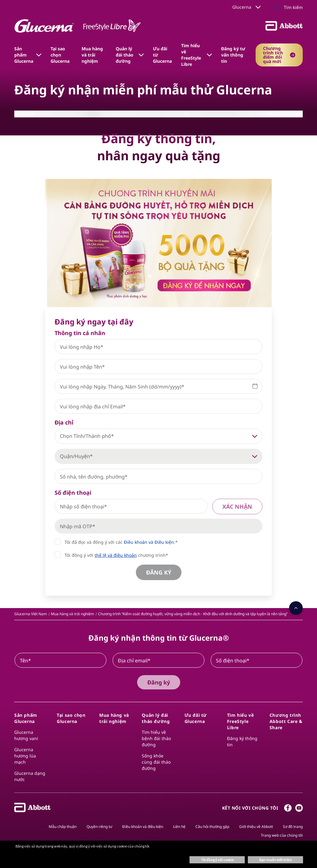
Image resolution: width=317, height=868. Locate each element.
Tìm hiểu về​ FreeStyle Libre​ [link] (191, 55)
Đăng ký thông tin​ (242, 741)
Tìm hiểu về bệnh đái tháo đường (156, 738)
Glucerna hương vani (26, 735)
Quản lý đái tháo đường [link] (125, 55)
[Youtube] (299, 809)
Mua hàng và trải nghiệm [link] (92, 55)
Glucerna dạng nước (30, 776)
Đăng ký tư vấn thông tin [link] (233, 55)
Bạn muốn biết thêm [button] (276, 860)
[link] (31, 614)
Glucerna (246, 7)
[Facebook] (288, 809)
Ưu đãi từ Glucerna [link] (162, 55)
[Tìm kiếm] (277, 8)
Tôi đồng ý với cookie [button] (217, 860)
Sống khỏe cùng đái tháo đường (156, 762)
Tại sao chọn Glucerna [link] (60, 55)
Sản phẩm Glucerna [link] (24, 55)
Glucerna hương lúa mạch (25, 756)
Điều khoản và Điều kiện (149, 542)
